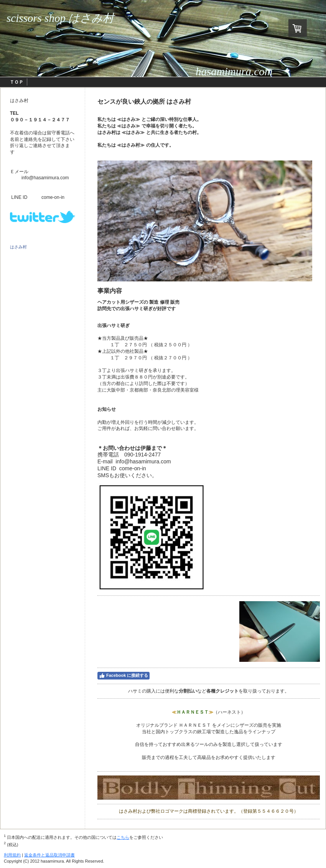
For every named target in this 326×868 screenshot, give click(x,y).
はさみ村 (18, 247)
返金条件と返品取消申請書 (49, 855)
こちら (123, 837)
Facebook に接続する (123, 676)
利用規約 (12, 855)
